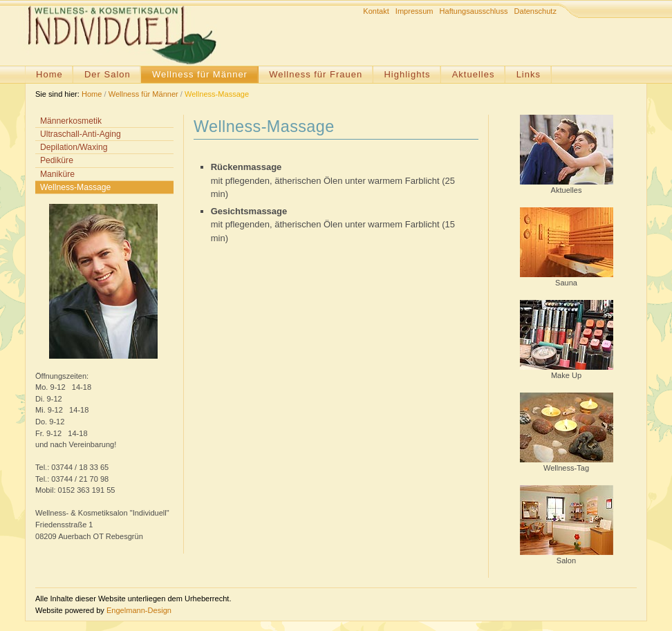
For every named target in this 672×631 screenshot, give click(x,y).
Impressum (414, 11)
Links (529, 74)
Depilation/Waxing (74, 147)
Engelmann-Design (139, 610)
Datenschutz (535, 11)
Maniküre (57, 174)
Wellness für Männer (200, 74)
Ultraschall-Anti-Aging (81, 134)
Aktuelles (474, 74)
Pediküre (57, 160)
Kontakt (376, 11)
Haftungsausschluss (474, 11)
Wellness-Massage (217, 94)
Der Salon (108, 74)
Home (49, 74)
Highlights (407, 74)
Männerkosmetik (71, 121)
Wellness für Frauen (316, 74)
